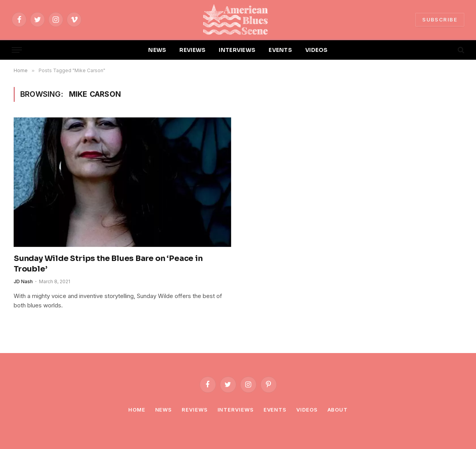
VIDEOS (317, 50)
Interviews (236, 410)
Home (137, 410)
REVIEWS (192, 50)
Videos (307, 410)
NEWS (157, 50)
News (164, 410)
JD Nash (23, 281)
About (338, 410)
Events (275, 410)
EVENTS (280, 50)
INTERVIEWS (237, 50)
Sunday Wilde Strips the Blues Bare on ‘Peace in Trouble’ (108, 264)
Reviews (195, 410)
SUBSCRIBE (440, 20)
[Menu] (17, 50)
